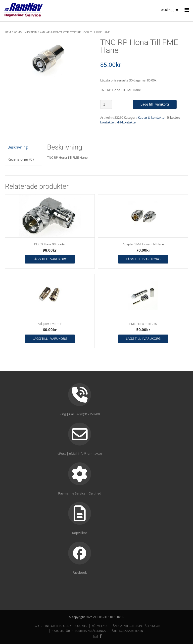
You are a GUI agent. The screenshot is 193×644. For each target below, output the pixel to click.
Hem (8, 32)
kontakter (108, 122)
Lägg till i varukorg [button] (50, 259)
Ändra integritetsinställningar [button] (136, 626)
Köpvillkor (100, 626)
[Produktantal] (106, 104)
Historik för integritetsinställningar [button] (79, 631)
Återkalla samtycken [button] (127, 631)
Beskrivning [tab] (18, 147)
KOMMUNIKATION (25, 32)
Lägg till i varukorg (155, 104)
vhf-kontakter (127, 122)
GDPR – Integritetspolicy (53, 626)
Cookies (81, 626)
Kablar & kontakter (54, 32)
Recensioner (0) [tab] (21, 159)
